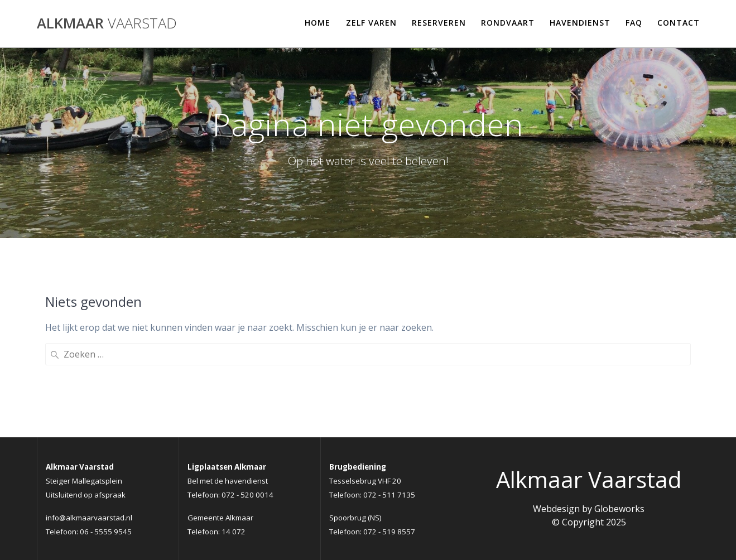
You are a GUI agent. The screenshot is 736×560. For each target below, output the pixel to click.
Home (318, 23)
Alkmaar (107, 23)
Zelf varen (371, 23)
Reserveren (439, 23)
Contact (679, 23)
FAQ (634, 23)
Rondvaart (508, 23)
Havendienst (580, 23)
